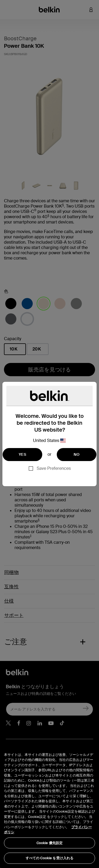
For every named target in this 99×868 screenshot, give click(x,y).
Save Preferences (54, 468)
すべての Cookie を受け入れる (49, 858)
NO (77, 454)
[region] (49, 805)
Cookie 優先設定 (49, 843)
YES (22, 454)
